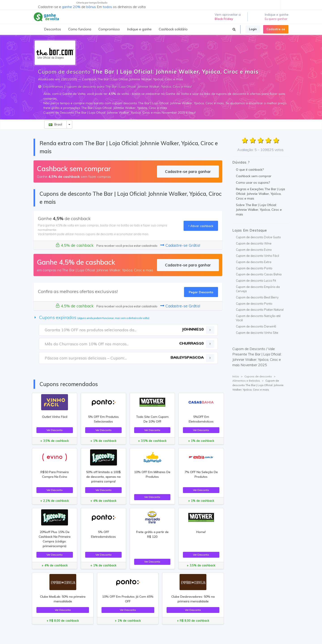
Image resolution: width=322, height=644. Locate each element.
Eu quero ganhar (276, 19)
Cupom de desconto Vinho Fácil (257, 256)
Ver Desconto (55, 430)
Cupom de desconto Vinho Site (257, 333)
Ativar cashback (201, 226)
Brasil (55, 124)
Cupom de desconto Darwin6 (256, 326)
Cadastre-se (276, 29)
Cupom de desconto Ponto (254, 268)
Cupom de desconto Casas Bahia (259, 274)
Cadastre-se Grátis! (180, 245)
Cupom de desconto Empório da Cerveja (258, 289)
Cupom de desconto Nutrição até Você (258, 318)
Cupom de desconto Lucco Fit (256, 281)
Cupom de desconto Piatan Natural (260, 310)
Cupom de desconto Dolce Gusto (258, 237)
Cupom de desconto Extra (254, 262)
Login (253, 29)
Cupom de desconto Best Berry (257, 297)
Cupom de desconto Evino (254, 250)
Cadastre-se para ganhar (188, 171)
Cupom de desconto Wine (254, 243)
